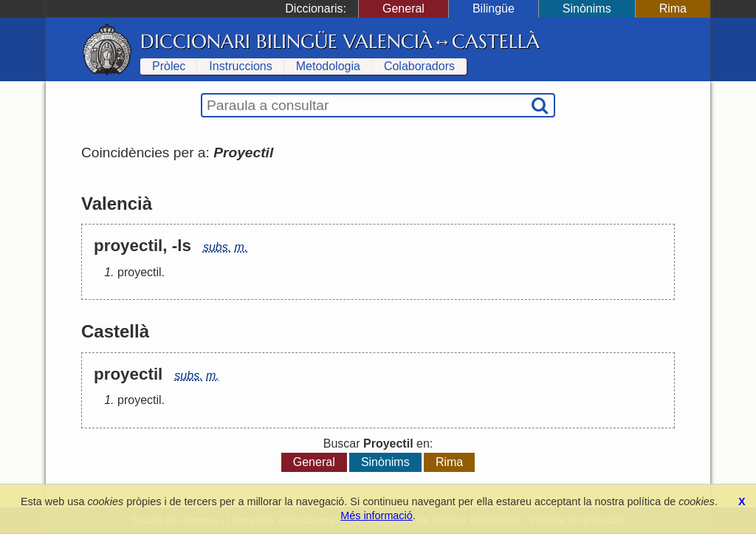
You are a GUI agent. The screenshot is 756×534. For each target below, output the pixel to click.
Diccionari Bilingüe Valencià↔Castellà (340, 41)
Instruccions (240, 66)
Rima (673, 8)
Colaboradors (419, 66)
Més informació (377, 516)
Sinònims (587, 8)
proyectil (140, 272)
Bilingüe (494, 8)
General (403, 8)
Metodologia (328, 66)
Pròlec (169, 66)
